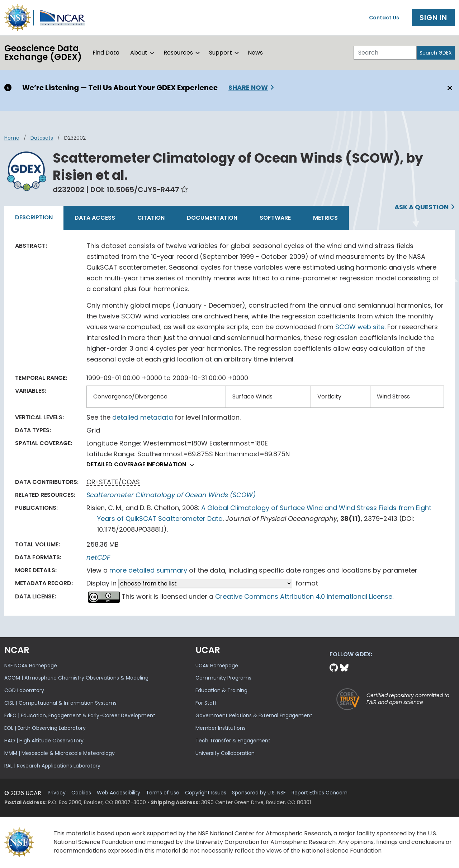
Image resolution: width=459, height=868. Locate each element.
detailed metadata (143, 417)
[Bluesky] (344, 668)
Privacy (57, 793)
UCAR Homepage (217, 666)
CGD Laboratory (24, 690)
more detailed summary (148, 570)
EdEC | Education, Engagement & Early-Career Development (80, 715)
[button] (152, 53)
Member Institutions (221, 728)
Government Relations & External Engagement (254, 715)
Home (12, 138)
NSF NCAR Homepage (31, 666)
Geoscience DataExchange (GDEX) (43, 53)
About (139, 53)
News (255, 53)
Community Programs (223, 678)
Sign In (433, 18)
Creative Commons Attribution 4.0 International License (304, 596)
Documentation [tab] (212, 218)
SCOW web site (360, 327)
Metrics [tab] (325, 218)
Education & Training (221, 690)
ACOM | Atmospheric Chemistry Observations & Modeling (76, 678)
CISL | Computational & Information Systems (60, 703)
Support (221, 53)
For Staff (206, 703)
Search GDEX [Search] (436, 53)
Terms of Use (163, 793)
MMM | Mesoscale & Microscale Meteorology (60, 753)
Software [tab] (275, 218)
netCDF (98, 557)
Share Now (248, 87)
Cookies (81, 793)
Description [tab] (34, 217)
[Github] (335, 668)
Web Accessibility (119, 793)
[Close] (449, 88)
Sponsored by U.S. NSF (259, 793)
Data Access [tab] (95, 218)
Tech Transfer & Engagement (233, 741)
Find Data (106, 53)
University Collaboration (225, 753)
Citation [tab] (151, 218)
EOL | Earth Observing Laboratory (45, 728)
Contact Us (384, 18)
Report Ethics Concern (320, 793)
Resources (178, 53)
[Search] (385, 53)
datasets (42, 138)
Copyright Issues (206, 793)
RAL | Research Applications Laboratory (52, 766)
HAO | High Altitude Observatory (44, 741)
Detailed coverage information (142, 464)
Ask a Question (422, 207)
